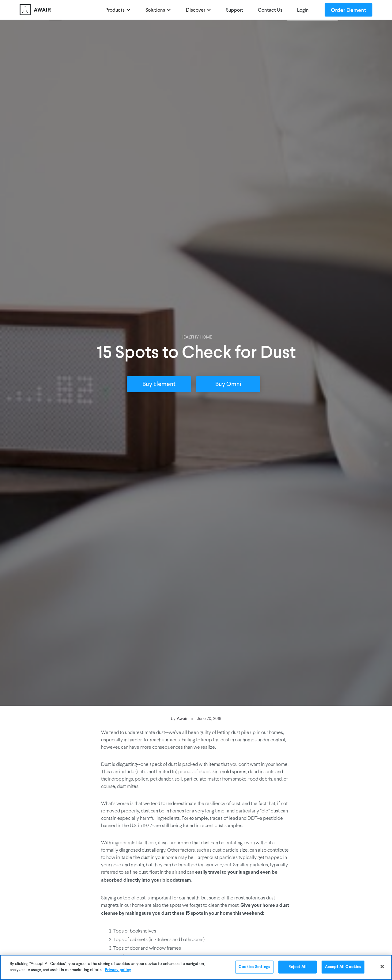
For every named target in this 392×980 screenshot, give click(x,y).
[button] (118, 10)
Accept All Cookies (343, 967)
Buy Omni (228, 384)
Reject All (298, 967)
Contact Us (270, 10)
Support (235, 10)
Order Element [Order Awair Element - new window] (349, 10)
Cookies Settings (254, 967)
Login (303, 10)
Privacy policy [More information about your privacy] (118, 970)
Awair (182, 718)
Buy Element (159, 384)
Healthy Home (196, 337)
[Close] (382, 967)
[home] (59, 10)
